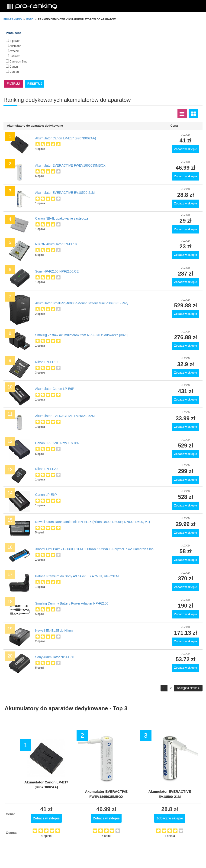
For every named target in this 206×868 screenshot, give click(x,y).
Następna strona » (188, 688)
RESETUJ (35, 84)
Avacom (14, 51)
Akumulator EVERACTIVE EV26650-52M (65, 416)
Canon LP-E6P (46, 495)
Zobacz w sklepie (186, 149)
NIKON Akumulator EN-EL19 (56, 244)
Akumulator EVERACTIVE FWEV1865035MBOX (70, 165)
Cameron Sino (18, 62)
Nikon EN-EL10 (47, 362)
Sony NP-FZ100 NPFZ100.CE (57, 271)
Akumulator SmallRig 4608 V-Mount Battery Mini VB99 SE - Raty (82, 303)
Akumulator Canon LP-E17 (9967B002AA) (66, 138)
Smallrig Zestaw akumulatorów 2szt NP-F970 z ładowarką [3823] (82, 335)
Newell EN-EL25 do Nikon (54, 631)
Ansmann (15, 46)
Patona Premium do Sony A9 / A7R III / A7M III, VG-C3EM (77, 576)
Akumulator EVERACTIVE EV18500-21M (65, 193)
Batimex (14, 56)
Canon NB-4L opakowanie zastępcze (62, 218)
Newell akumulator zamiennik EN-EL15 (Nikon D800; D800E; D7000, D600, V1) (93, 522)
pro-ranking (13, 19)
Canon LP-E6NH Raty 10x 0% (57, 443)
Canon (14, 67)
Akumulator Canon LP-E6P (55, 389)
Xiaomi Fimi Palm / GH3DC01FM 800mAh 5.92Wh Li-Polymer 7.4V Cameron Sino (94, 549)
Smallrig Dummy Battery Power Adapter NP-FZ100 (72, 603)
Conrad (14, 72)
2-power (14, 41)
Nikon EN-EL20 (47, 469)
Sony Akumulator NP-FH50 (55, 657)
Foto (30, 19)
